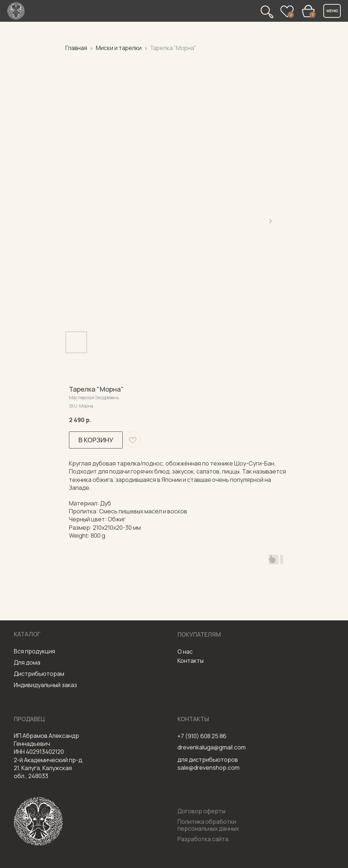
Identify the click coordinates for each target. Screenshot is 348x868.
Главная (76, 48)
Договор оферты (201, 811)
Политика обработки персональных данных (208, 825)
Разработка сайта (203, 839)
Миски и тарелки (119, 48)
